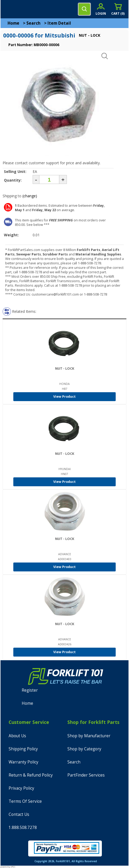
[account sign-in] (101, 9)
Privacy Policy (21, 788)
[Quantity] (49, 179)
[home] (25, 9)
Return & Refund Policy (31, 775)
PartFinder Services (86, 775)
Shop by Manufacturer (89, 736)
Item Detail (59, 23)
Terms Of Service (25, 801)
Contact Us (19, 814)
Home (13, 23)
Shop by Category (84, 749)
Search (33, 23)
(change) (30, 196)
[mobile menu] (8, 9)
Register (30, 690)
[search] (84, 9)
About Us (17, 736)
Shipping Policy (23, 749)
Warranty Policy (24, 762)
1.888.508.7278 (23, 828)
